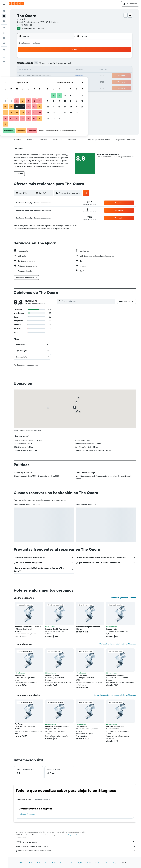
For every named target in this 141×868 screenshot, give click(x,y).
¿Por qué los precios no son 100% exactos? (76, 850)
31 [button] (32, 87)
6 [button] (49, 64)
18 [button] (38, 76)
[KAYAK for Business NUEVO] (4, 43)
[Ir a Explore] (4, 28)
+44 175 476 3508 (24, 25)
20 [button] (49, 76)
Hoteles (32, 863)
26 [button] (44, 82)
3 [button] (32, 64)
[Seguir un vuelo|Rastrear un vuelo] (4, 33)
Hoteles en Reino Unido (60, 863)
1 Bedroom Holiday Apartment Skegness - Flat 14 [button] (57, 728)
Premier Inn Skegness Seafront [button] (88, 627)
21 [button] (55, 76)
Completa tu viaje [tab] (24, 799)
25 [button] (38, 82)
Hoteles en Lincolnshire (95, 863)
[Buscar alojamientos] (4, 16)
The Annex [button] (19, 724)
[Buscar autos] (4, 21)
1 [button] (61, 59)
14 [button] (55, 70)
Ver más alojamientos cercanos (124, 598)
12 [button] (44, 70)
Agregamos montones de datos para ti (76, 846)
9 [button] (67, 64)
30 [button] (67, 82)
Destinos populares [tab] (43, 799)
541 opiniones (38, 28)
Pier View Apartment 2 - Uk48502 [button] (28, 627)
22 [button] (61, 76)
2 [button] (67, 59)
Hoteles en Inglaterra (78, 863)
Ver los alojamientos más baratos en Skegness (118, 644)
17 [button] (32, 76)
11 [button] (38, 70)
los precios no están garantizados (67, 835)
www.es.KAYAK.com (20, 863)
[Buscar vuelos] (4, 11)
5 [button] (44, 64)
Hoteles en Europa (43, 863)
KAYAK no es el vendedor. (76, 842)
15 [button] (61, 70)
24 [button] (32, 82)
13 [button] (49, 70)
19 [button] (44, 76)
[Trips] (4, 50)
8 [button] (61, 64)
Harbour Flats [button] (20, 675)
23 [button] (67, 76)
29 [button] (61, 82)
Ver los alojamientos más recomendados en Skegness (115, 695)
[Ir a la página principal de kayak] (16, 4)
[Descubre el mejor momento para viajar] (4, 38)
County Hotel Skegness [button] (115, 675)
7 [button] (55, 64)
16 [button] (67, 70)
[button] (4, 4)
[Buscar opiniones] (88, 301)
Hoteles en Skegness (27, 814)
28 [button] (55, 82)
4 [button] (38, 64)
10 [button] (32, 70)
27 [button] (49, 82)
